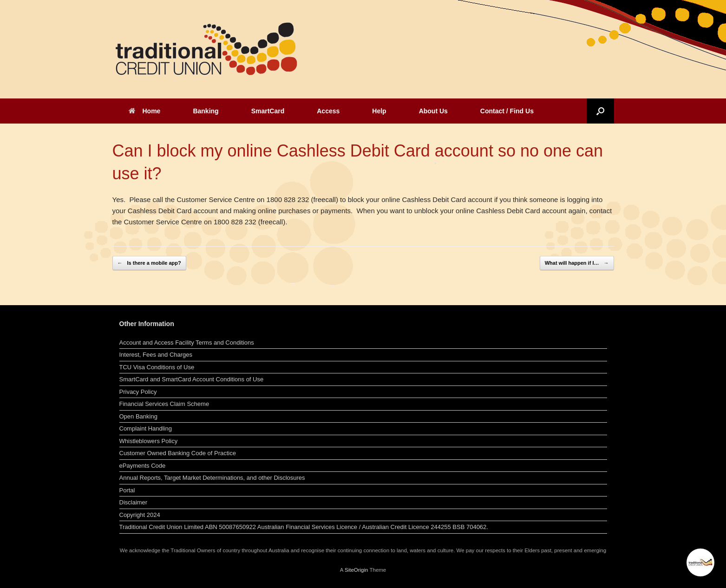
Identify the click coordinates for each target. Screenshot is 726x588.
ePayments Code (143, 466)
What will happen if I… (577, 263)
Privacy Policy (138, 392)
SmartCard (268, 111)
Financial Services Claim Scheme (164, 404)
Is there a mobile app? (149, 263)
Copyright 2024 (140, 515)
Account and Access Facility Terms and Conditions (187, 343)
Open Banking (138, 416)
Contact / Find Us (507, 111)
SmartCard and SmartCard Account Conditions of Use (192, 379)
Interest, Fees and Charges (156, 355)
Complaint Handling (146, 428)
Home (145, 111)
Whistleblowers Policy (149, 441)
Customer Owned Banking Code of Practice (178, 453)
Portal (127, 490)
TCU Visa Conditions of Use (157, 367)
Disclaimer (134, 502)
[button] (600, 111)
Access (328, 111)
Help (379, 111)
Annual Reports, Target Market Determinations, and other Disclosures (212, 478)
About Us (433, 111)
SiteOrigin (356, 570)
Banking (206, 111)
